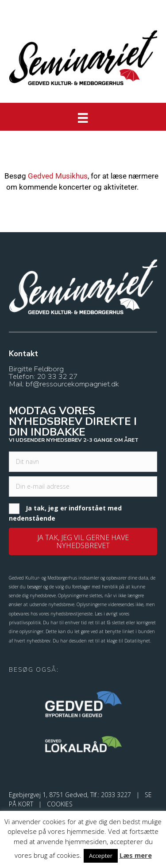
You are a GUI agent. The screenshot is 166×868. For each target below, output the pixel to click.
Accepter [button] (101, 856)
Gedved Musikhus (58, 176)
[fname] (83, 462)
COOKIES (60, 804)
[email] (83, 487)
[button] (83, 541)
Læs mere (136, 855)
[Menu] (83, 118)
